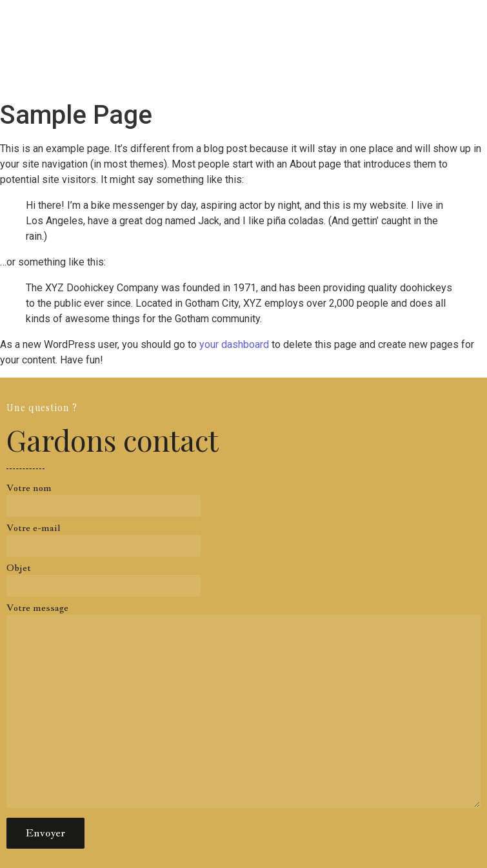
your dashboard (234, 344)
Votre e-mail (244, 543)
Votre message (244, 709)
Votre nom (244, 503)
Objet (244, 583)
